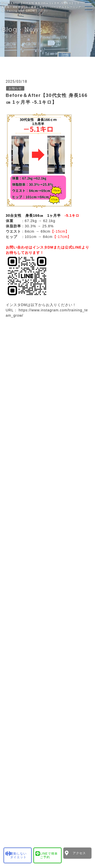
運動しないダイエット (18, 855)
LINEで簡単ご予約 (49, 855)
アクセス (79, 853)
